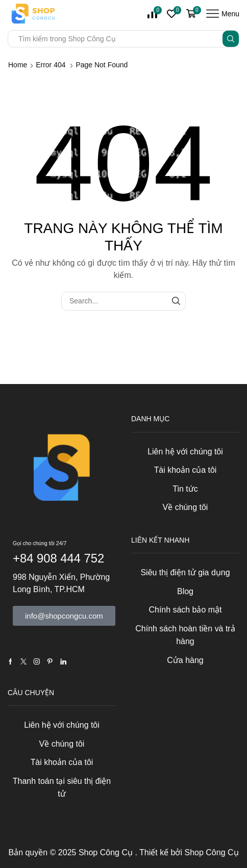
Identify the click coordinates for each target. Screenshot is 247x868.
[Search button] (231, 39)
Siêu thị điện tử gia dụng (185, 572)
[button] (64, 616)
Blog (185, 591)
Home (18, 65)
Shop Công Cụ (107, 852)
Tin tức (185, 489)
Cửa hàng (185, 660)
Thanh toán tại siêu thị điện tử (62, 788)
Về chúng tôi (186, 507)
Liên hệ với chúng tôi (185, 452)
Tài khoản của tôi (186, 470)
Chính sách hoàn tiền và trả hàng (185, 635)
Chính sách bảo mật (185, 610)
